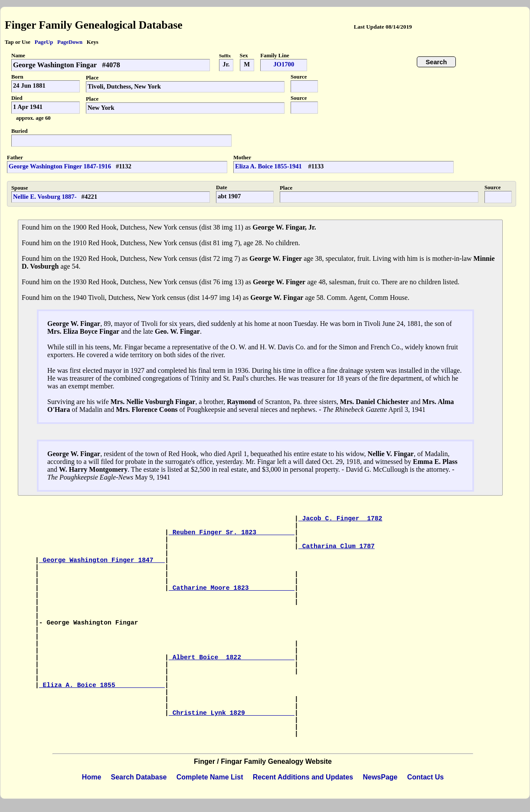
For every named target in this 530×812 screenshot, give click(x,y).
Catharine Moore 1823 (232, 588)
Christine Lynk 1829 (232, 713)
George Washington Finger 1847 (102, 560)
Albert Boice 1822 (232, 657)
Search (437, 62)
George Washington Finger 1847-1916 (60, 166)
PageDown (70, 42)
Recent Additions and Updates (303, 777)
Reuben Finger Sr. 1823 (232, 533)
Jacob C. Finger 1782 (340, 519)
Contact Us (425, 777)
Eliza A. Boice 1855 (102, 685)
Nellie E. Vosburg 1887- (45, 197)
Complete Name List (210, 777)
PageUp (44, 42)
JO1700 (284, 64)
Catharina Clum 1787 (337, 546)
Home (92, 777)
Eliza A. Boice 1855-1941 (269, 166)
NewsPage (380, 777)
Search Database (139, 777)
